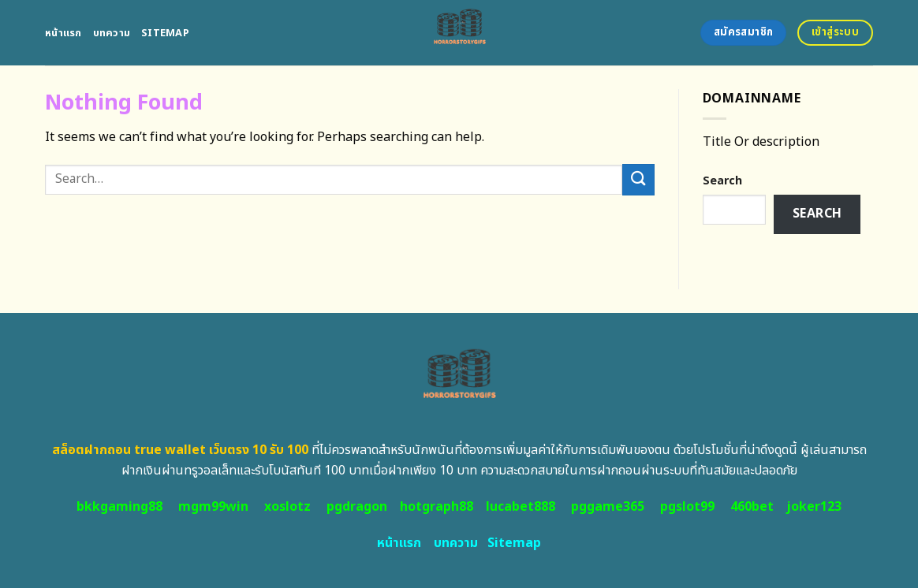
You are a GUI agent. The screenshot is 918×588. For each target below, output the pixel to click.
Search (722, 181)
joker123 (814, 507)
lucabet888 (521, 507)
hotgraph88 (437, 507)
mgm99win (213, 507)
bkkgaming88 (119, 507)
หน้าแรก (63, 33)
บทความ (112, 33)
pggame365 (608, 507)
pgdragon (357, 507)
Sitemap (165, 33)
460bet (752, 507)
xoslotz (287, 507)
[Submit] (638, 179)
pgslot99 (687, 507)
